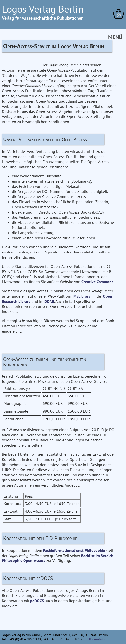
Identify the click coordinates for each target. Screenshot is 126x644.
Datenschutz (97, 639)
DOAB (49, 301)
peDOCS (37, 601)
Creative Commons (97, 282)
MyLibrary (82, 296)
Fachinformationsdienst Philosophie (74, 550)
